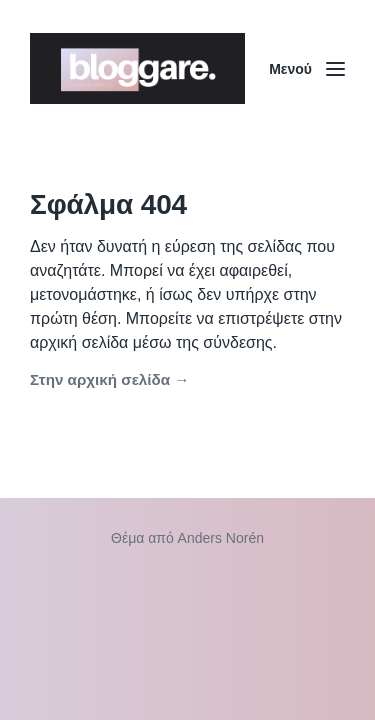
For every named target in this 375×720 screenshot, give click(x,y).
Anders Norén (221, 538)
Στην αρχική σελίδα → (109, 379)
